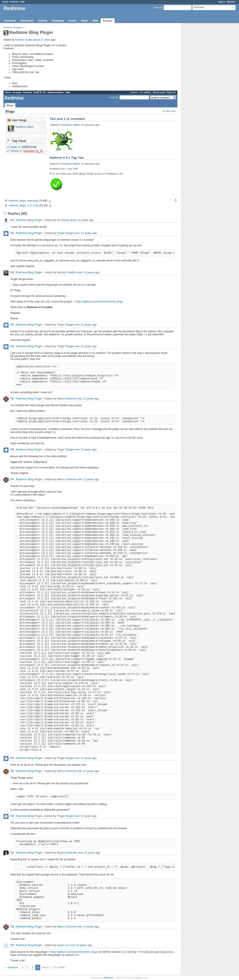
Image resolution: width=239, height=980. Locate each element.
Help (22, 2)
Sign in (222, 2)
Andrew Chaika (24, 40)
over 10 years (78, 945)
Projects (14, 2)
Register (231, 2)
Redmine (109, 978)
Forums (108, 21)
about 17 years (42, 40)
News (85, 21)
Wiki (95, 21)
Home (6, 2)
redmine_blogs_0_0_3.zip (23, 205)
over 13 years (83, 233)
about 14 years (79, 220)
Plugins (18, 27)
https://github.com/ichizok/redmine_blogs (99, 302)
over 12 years (85, 399)
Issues (72, 21)
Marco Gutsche (67, 399)
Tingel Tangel (65, 233)
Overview (10, 21)
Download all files (176, 200)
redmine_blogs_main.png (23, 201)
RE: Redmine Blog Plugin (26, 220)
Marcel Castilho (67, 272)
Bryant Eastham (67, 853)
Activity (42, 21)
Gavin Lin (63, 945)
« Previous (12, 967)
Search (158, 8)
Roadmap (58, 21)
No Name (63, 220)
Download (27, 21)
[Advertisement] (203, 91)
